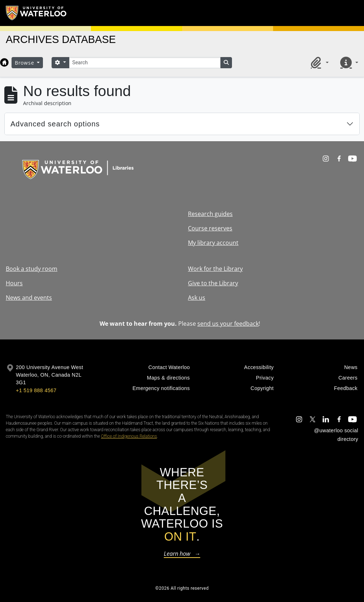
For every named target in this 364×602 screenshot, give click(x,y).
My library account (213, 243)
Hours (14, 283)
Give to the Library (213, 283)
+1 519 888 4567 (36, 390)
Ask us (197, 298)
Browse (25, 63)
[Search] (145, 63)
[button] (319, 62)
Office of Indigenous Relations (129, 436)
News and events (29, 298)
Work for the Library (215, 269)
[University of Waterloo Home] (36, 13)
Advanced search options (55, 124)
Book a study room (32, 269)
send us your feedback (228, 324)
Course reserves (210, 228)
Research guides (210, 214)
